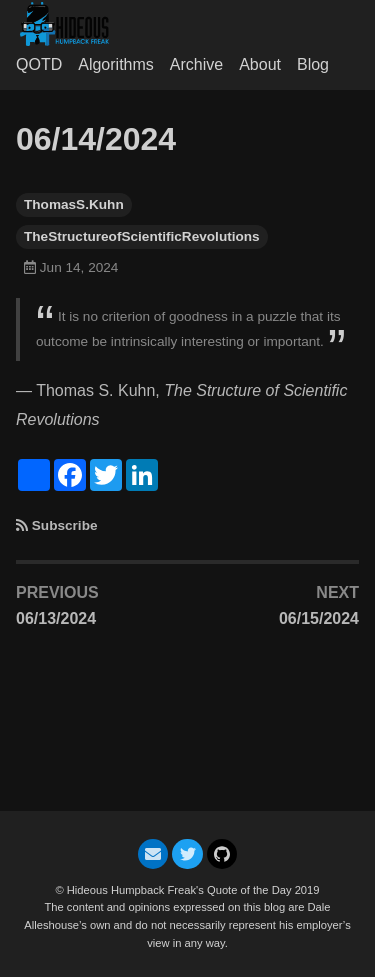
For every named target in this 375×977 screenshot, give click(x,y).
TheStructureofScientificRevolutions (142, 236)
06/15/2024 (319, 618)
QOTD (39, 64)
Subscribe (65, 525)
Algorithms (116, 64)
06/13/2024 (56, 618)
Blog (313, 64)
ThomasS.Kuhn (74, 204)
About (260, 64)
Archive (196, 64)
